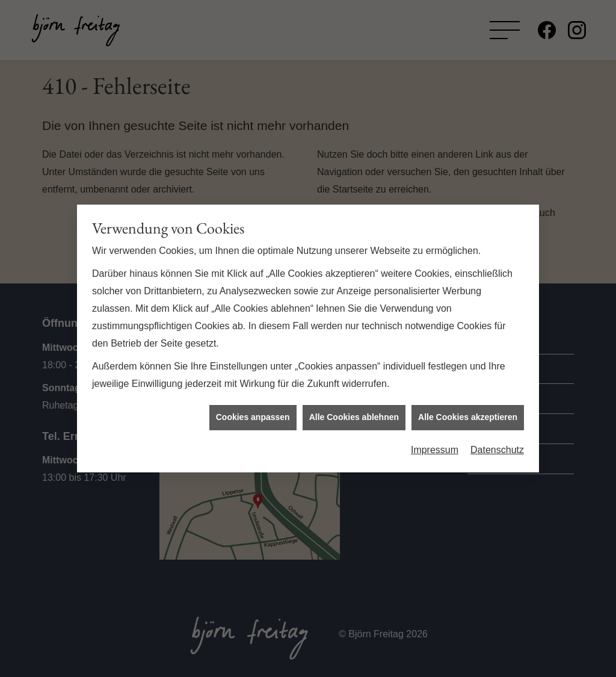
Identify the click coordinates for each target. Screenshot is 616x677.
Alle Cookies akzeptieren (468, 412)
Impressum (435, 445)
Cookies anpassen (253, 412)
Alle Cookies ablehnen (354, 412)
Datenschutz (497, 445)
